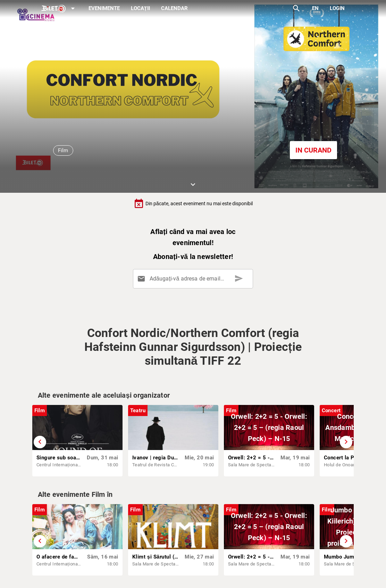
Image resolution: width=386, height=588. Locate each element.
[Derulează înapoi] (40, 442)
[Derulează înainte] (346, 442)
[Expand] (59, 9)
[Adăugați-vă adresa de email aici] (194, 279)
